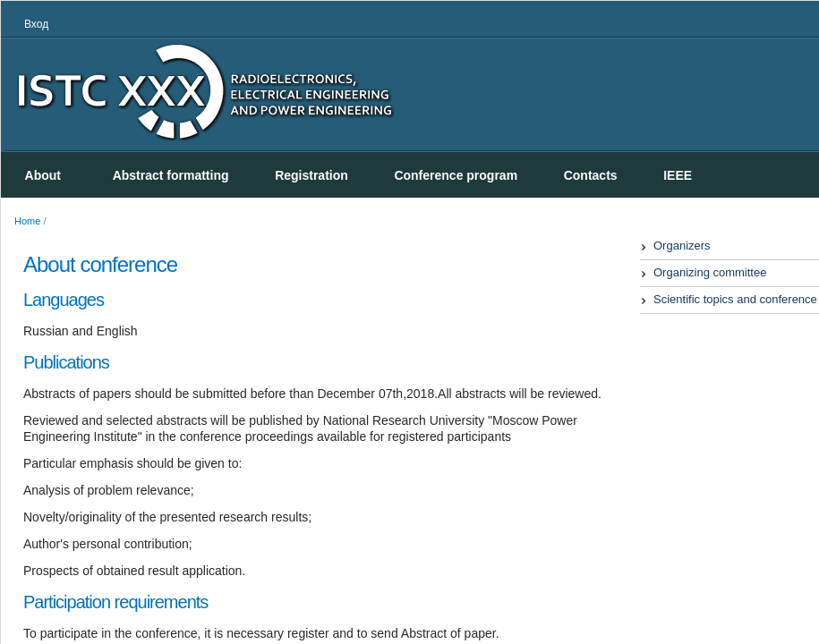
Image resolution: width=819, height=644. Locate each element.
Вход (36, 24)
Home (27, 221)
